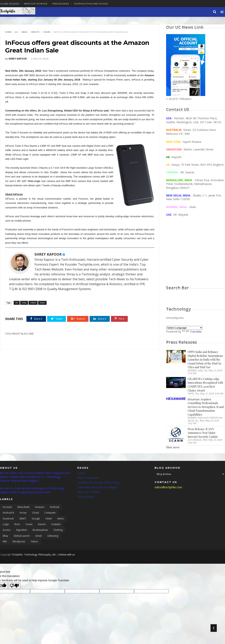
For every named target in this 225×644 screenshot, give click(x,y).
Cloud (35, 513)
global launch (22, 536)
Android (54, 507)
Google (36, 519)
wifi (5, 542)
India (24, 32)
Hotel (49, 519)
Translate (192, 332)
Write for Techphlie (36, 4)
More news (173, 447)
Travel (29, 525)
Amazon (40, 507)
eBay (5, 536)
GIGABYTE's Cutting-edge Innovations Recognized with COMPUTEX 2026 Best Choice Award (206, 385)
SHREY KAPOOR (48, 254)
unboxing (53, 536)
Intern (61, 519)
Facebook (8, 519)
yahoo (34, 542)
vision (47, 32)
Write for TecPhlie (89, 492)
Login (6, 525)
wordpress (19, 542)
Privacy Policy (86, 497)
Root (17, 525)
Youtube (56, 525)
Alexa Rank (23, 507)
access (7, 530)
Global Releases (9, 4)
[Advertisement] (196, 255)
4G (16, 32)
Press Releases (60, 4)
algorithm (22, 530)
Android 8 (8, 513)
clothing (58, 530)
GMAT (23, 519)
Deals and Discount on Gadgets (97, 488)
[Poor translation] (14, 586)
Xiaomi (42, 525)
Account (7, 507)
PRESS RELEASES (88, 478)
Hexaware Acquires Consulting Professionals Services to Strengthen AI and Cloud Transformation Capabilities (206, 407)
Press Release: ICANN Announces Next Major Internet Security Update (203, 433)
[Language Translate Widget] (185, 328)
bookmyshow (40, 530)
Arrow (23, 513)
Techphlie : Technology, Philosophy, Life (34, 555)
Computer (50, 513)
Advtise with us (66, 555)
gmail (38, 536)
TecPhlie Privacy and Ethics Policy (99, 483)
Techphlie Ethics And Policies (91, 4)
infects (35, 32)
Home (8, 32)
